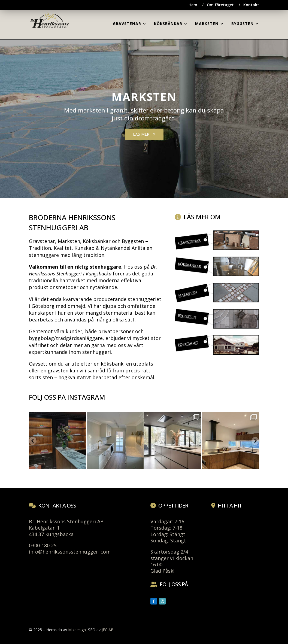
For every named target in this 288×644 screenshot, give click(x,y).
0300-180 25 (43, 545)
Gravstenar (42, 241)
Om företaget (220, 5)
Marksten (69, 241)
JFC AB (108, 630)
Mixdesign (77, 630)
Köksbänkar (97, 241)
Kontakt (251, 5)
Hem (193, 5)
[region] (144, 114)
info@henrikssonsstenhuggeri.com (70, 552)
